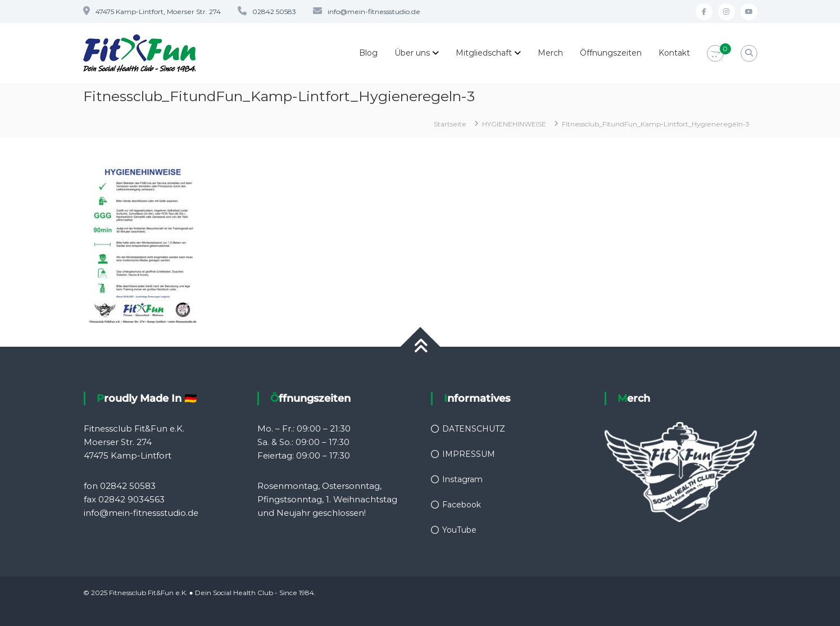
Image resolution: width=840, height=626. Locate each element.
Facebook (462, 505)
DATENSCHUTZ (474, 429)
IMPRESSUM (469, 454)
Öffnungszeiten (611, 53)
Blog (368, 53)
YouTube (459, 530)
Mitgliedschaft (484, 53)
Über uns (412, 53)
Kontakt (674, 53)
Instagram (462, 479)
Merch (550, 53)
